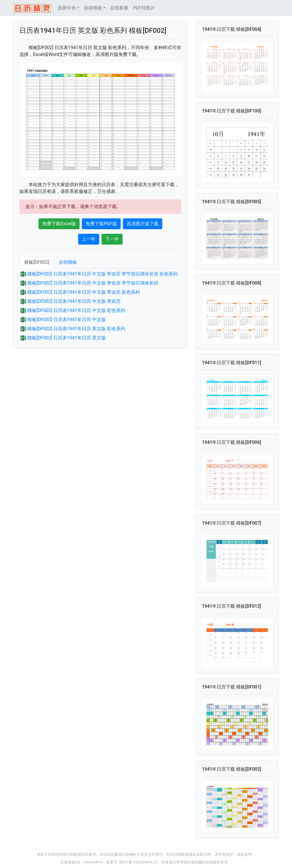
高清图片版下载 (143, 224)
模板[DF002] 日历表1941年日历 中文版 (67, 320)
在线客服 (119, 8)
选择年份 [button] (67, 8)
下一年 (112, 239)
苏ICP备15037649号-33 (138, 862)
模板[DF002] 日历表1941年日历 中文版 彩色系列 (76, 310)
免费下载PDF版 (101, 224)
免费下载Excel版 (59, 224)
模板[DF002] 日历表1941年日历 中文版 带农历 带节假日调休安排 (93, 283)
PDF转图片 (144, 8)
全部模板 (68, 262)
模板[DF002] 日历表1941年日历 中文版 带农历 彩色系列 (84, 292)
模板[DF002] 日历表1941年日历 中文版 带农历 (74, 301)
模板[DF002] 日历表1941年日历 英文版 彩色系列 (76, 329)
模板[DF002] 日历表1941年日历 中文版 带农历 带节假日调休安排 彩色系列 (103, 274)
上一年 (89, 239)
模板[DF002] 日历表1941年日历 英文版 (67, 338)
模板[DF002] (37, 262)
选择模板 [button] (93, 8)
